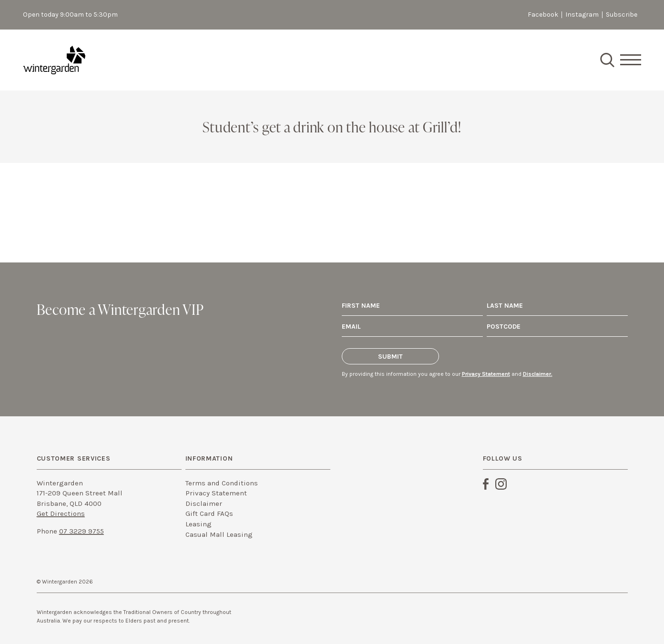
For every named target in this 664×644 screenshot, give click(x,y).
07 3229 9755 (82, 531)
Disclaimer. (538, 374)
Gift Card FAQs (209, 513)
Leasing (199, 524)
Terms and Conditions (222, 483)
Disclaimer (204, 503)
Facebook (543, 15)
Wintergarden (54, 60)
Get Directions (61, 513)
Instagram (582, 15)
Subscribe (622, 15)
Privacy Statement (486, 374)
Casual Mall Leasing (219, 534)
